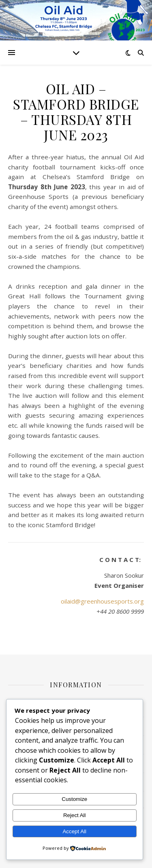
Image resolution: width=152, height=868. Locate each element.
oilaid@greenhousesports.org (102, 601)
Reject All (75, 815)
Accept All (74, 831)
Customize (74, 799)
